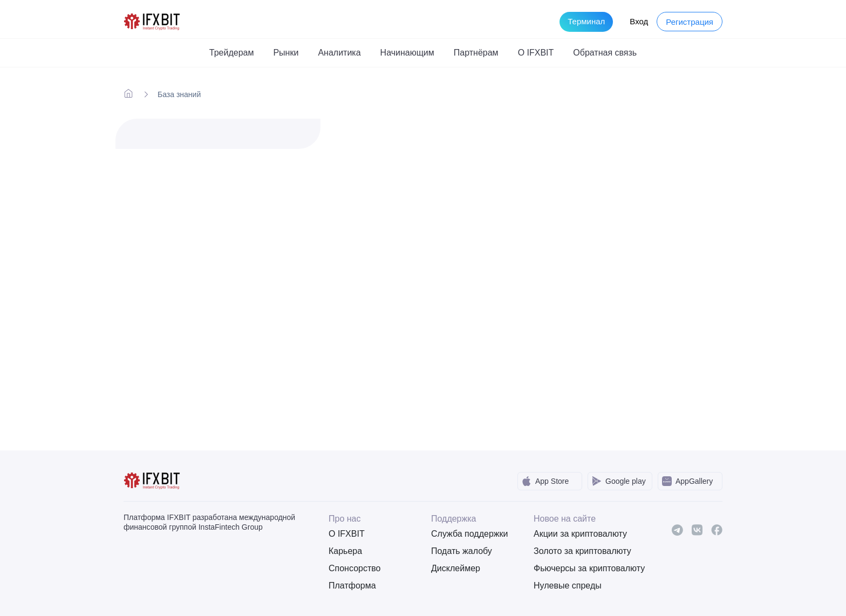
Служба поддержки (469, 534)
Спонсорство (354, 568)
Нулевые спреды (568, 586)
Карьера (345, 551)
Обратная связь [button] (605, 53)
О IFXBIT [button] (536, 53)
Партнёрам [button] (476, 53)
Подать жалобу (462, 551)
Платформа (352, 586)
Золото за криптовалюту (577, 551)
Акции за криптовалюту (577, 534)
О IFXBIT (347, 534)
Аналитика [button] (339, 53)
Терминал (586, 21)
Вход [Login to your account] (639, 21)
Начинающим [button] (407, 53)
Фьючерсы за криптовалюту (577, 568)
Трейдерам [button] (232, 53)
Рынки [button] (286, 53)
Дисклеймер (456, 568)
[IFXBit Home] (152, 21)
